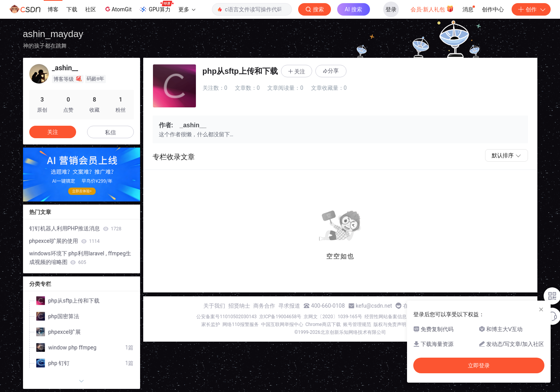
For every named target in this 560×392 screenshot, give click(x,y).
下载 (72, 9)
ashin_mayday (53, 34)
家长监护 (211, 324)
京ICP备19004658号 (280, 317)
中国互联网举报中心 (282, 324)
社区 (91, 9)
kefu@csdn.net (374, 306)
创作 (531, 9)
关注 (53, 132)
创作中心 (493, 9)
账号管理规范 (357, 324)
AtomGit (118, 9)
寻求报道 (289, 306)
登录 (391, 9)
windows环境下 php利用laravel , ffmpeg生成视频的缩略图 (80, 258)
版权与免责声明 (390, 324)
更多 (187, 9)
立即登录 (479, 365)
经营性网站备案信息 (386, 317)
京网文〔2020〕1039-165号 (333, 317)
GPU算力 (156, 7)
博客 (53, 9)
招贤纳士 (239, 306)
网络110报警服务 (240, 324)
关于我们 (214, 306)
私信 (110, 132)
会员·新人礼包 (432, 9)
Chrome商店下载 (323, 324)
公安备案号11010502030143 (226, 317)
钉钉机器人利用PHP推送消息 (76, 228)
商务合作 (264, 306)
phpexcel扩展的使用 (65, 241)
